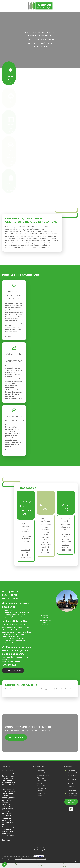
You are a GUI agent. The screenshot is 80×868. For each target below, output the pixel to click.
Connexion (74, 861)
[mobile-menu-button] (40, 865)
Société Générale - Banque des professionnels (31, 859)
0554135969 (9, 665)
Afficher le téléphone (73, 794)
